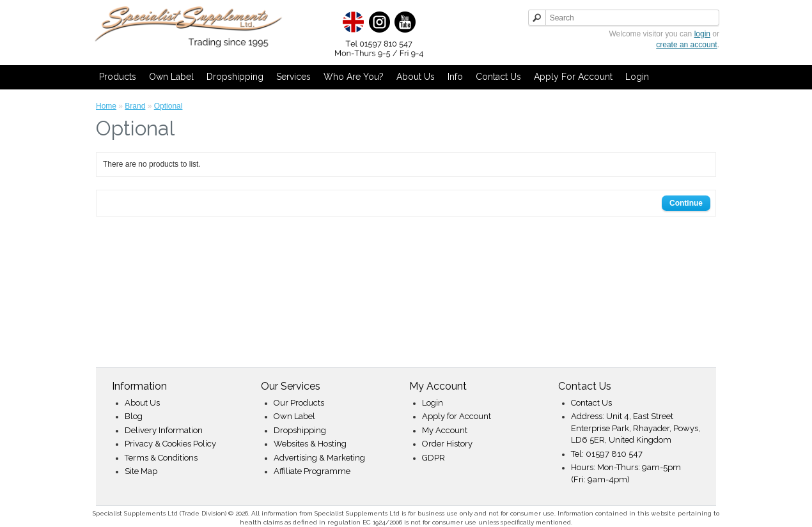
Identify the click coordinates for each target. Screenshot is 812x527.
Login (637, 77)
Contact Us (498, 77)
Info (455, 77)
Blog (134, 416)
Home (106, 106)
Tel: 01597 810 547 (607, 454)
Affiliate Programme (312, 471)
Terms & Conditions (161, 458)
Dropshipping (235, 77)
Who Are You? (354, 77)
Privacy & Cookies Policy (170, 444)
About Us (416, 77)
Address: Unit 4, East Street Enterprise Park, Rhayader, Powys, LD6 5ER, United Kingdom (636, 428)
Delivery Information (164, 430)
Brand (135, 106)
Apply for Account (573, 77)
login (702, 34)
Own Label (171, 77)
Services (293, 77)
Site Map (141, 471)
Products (118, 77)
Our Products (299, 403)
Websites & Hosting (310, 444)
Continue (686, 203)
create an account (686, 45)
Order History (447, 444)
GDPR (433, 458)
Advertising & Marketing (319, 458)
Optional (168, 106)
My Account (445, 430)
